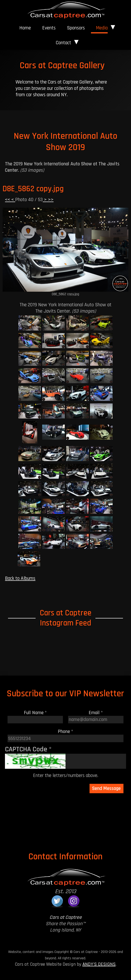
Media (102, 28)
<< (8, 200)
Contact (63, 43)
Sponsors (76, 28)
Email (96, 713)
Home (25, 28)
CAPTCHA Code (28, 749)
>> (50, 200)
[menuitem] (25, 28)
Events (49, 28)
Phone (65, 731)
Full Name (35, 713)
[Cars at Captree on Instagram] (74, 901)
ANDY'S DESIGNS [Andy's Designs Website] (99, 964)
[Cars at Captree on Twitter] (57, 901)
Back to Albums (20, 578)
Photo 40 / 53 (29, 200)
